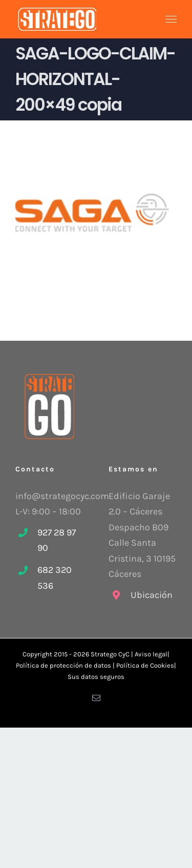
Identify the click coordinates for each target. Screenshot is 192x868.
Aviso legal (151, 654)
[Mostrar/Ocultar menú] (171, 19)
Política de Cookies (145, 665)
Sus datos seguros (96, 677)
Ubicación (152, 595)
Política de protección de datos (63, 665)
